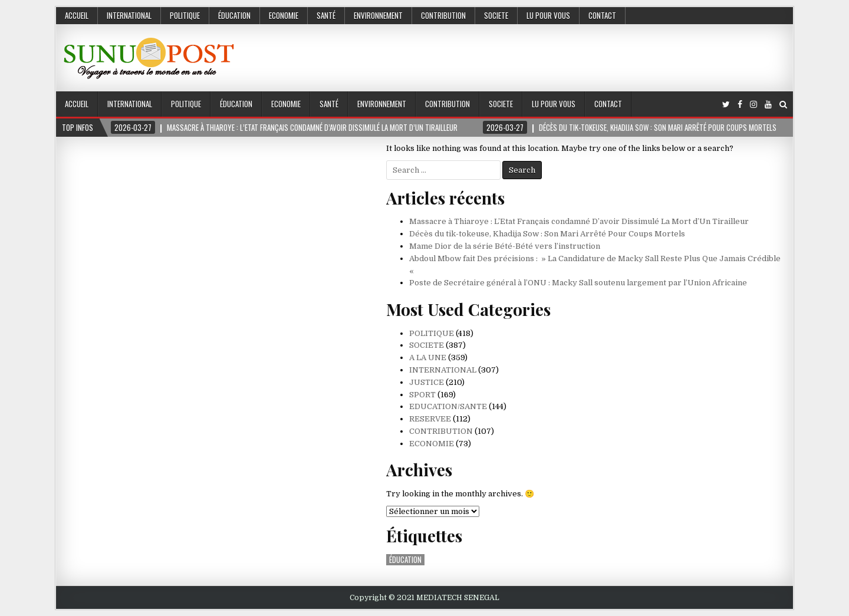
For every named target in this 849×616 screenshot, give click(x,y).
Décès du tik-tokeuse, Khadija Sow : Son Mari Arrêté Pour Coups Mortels (547, 234)
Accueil (77, 15)
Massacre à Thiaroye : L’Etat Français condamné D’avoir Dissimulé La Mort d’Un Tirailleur (579, 221)
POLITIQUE (185, 15)
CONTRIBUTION (443, 15)
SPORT (422, 395)
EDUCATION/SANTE (448, 406)
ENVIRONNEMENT (378, 15)
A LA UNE (428, 358)
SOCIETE (496, 15)
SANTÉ (326, 15)
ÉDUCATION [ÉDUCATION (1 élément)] (405, 560)
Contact (602, 15)
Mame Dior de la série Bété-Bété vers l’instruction (505, 246)
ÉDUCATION (234, 15)
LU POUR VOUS (548, 15)
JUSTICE (427, 382)
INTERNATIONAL (129, 15)
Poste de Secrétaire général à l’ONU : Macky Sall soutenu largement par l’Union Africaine (578, 283)
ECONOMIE (284, 15)
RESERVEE (430, 419)
